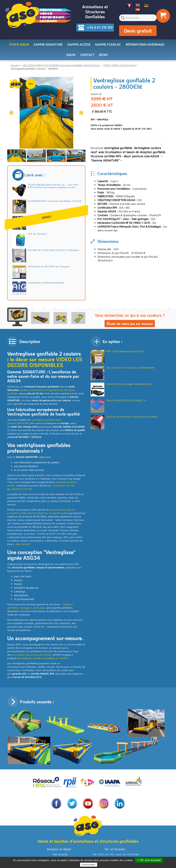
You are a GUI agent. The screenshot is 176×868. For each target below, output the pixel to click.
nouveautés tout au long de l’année (31, 655)
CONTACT (87, 55)
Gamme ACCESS (79, 44)
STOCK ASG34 (19, 44)
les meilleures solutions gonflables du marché (43, 658)
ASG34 (71, 55)
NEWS (103, 55)
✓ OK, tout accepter (149, 860)
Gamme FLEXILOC (108, 44)
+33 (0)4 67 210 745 (63, 485)
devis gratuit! (23, 544)
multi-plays (39, 608)
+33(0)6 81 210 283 (21, 489)
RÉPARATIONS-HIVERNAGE (145, 44)
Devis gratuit (138, 31)
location (25, 390)
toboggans (26, 608)
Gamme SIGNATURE (48, 44)
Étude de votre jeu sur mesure (130, 324)
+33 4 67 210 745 (100, 27)
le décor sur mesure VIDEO (41, 359)
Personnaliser (89, 865)
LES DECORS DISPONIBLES (45, 362)
